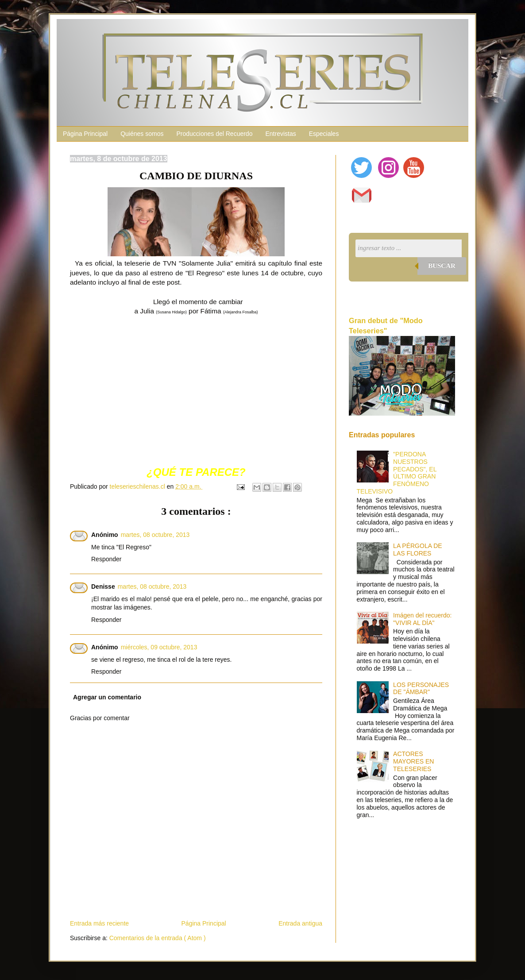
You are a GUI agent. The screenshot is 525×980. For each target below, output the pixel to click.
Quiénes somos (142, 134)
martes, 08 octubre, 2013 (155, 535)
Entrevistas (280, 134)
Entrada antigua (300, 923)
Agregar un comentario (107, 697)
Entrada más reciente (99, 923)
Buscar (442, 266)
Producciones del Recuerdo (214, 134)
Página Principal (85, 134)
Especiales (324, 134)
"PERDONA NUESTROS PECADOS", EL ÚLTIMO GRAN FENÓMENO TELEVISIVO (397, 473)
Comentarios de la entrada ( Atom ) (158, 938)
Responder (106, 559)
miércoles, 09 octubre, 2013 (159, 647)
